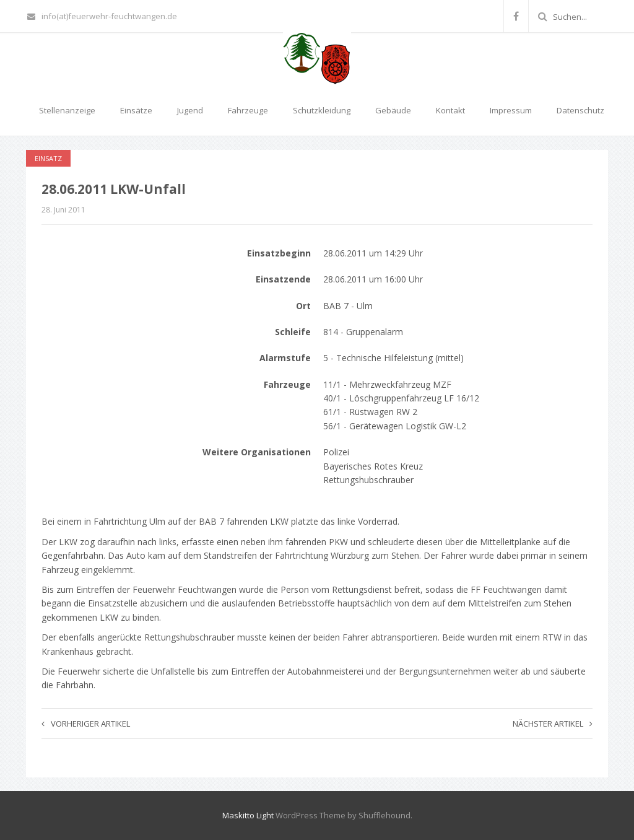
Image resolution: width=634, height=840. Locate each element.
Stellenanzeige (67, 110)
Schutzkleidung (322, 110)
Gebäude (393, 110)
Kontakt (450, 110)
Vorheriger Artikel (86, 724)
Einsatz (48, 158)
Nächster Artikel (553, 724)
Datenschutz (580, 110)
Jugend (190, 110)
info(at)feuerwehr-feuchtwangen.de (102, 16)
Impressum (511, 110)
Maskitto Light (248, 815)
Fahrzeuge (248, 110)
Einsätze (136, 110)
